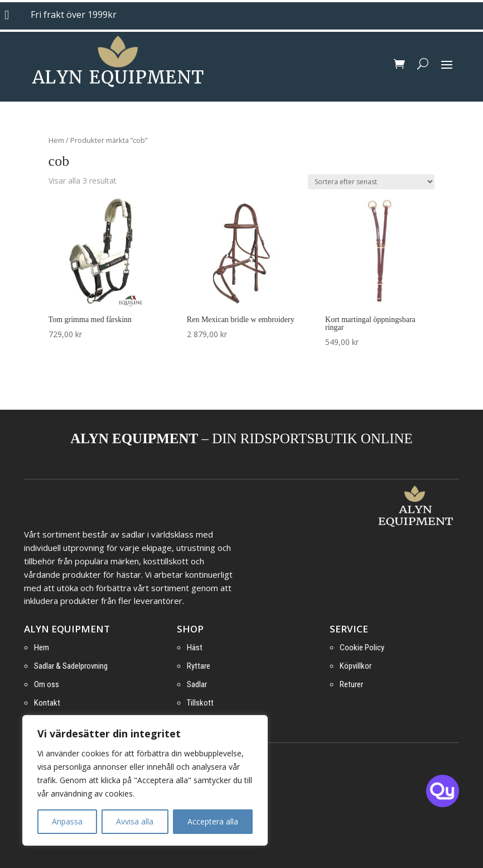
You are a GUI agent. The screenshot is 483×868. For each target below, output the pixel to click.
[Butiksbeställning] (371, 182)
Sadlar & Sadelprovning (71, 666)
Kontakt (47, 703)
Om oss (47, 684)
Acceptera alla (213, 821)
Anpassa (67, 821)
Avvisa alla (135, 821)
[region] (145, 780)
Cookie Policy (362, 648)
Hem (56, 140)
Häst (195, 648)
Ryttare (199, 666)
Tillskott (200, 703)
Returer (351, 684)
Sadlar (197, 684)
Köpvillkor (356, 666)
